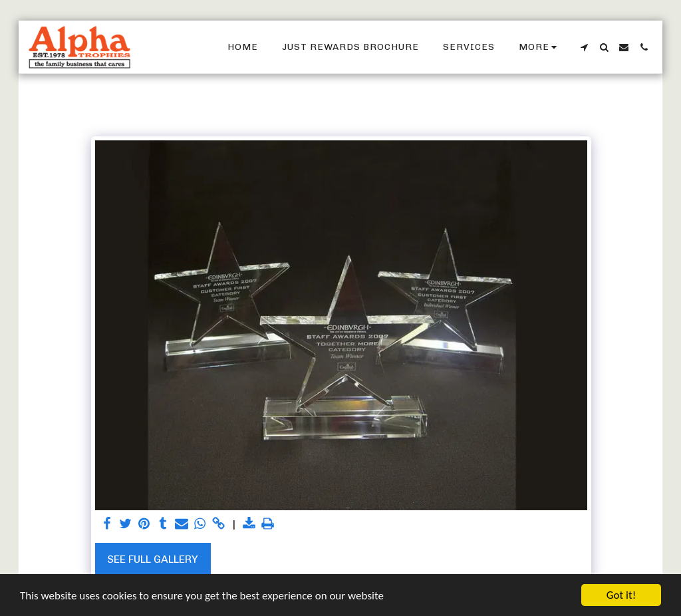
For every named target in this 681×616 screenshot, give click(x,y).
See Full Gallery (153, 559)
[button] (584, 47)
